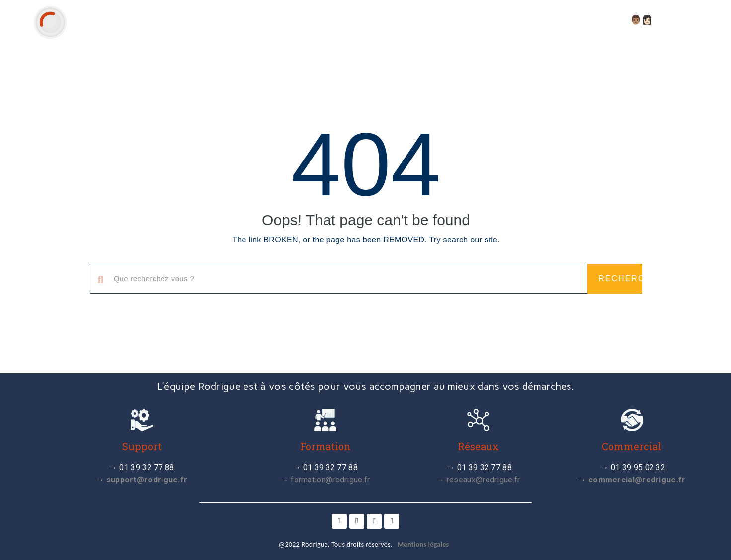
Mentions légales (423, 544)
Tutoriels (492, 20)
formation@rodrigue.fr (330, 480)
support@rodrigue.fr (147, 480)
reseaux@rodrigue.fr (484, 480)
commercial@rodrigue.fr (637, 480)
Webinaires (558, 20)
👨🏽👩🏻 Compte (664, 20)
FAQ (609, 20)
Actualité (428, 20)
